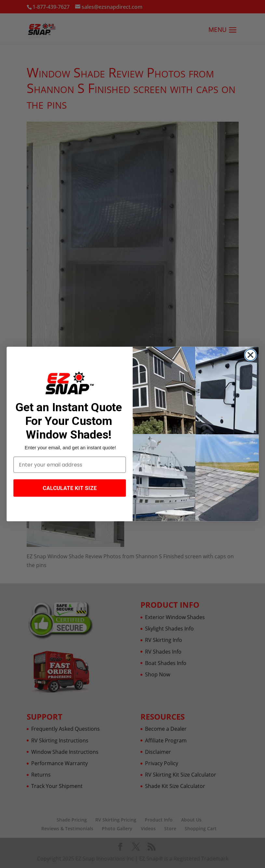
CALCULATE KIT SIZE (69, 488)
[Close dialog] (250, 355)
